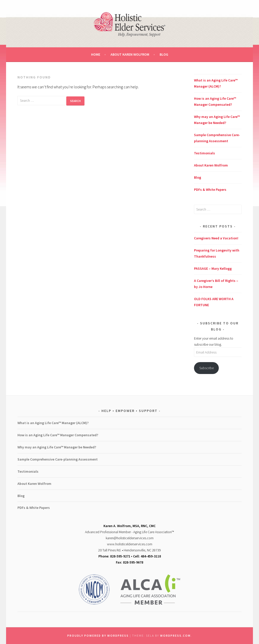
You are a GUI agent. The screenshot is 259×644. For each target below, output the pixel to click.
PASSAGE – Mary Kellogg (213, 268)
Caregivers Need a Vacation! (216, 238)
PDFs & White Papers (210, 190)
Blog (164, 54)
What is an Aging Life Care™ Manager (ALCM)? (53, 423)
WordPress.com (175, 636)
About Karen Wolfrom (130, 54)
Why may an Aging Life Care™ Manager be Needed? (57, 447)
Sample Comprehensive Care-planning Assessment (58, 459)
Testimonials (204, 153)
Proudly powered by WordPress (98, 636)
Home (96, 54)
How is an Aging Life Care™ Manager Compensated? (58, 435)
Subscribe (207, 368)
